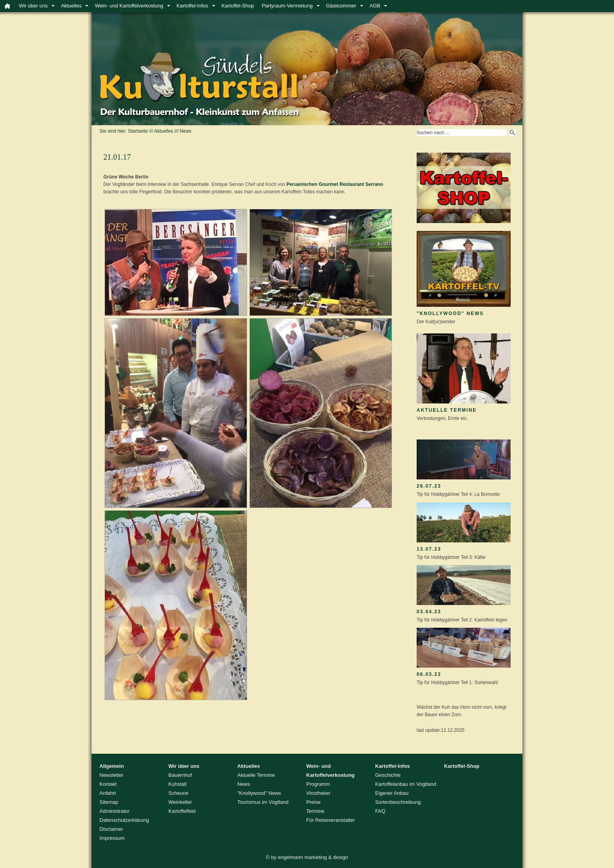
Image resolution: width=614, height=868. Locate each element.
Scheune (178, 793)
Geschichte (388, 775)
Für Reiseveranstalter (330, 820)
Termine (315, 811)
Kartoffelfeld (182, 811)
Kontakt (108, 784)
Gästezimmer (341, 6)
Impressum (112, 838)
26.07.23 (429, 486)
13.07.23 (429, 549)
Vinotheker (318, 793)
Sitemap (109, 802)
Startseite (138, 131)
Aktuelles (71, 6)
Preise (313, 802)
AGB (375, 6)
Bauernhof (180, 775)
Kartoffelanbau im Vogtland (406, 784)
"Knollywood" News (450, 313)
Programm (318, 784)
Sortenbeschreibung (398, 802)
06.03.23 (429, 674)
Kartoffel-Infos (192, 6)
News (186, 131)
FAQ (380, 811)
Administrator (115, 811)
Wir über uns (33, 6)
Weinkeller (180, 802)
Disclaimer (111, 829)
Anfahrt (108, 793)
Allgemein (112, 766)
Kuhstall (177, 784)
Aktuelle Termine (447, 410)
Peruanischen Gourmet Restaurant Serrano (335, 184)
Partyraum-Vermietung (287, 6)
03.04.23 (429, 612)
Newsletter (111, 775)
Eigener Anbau (392, 793)
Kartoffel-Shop (238, 6)
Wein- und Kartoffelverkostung (129, 6)
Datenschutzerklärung (124, 820)
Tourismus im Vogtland (263, 802)
